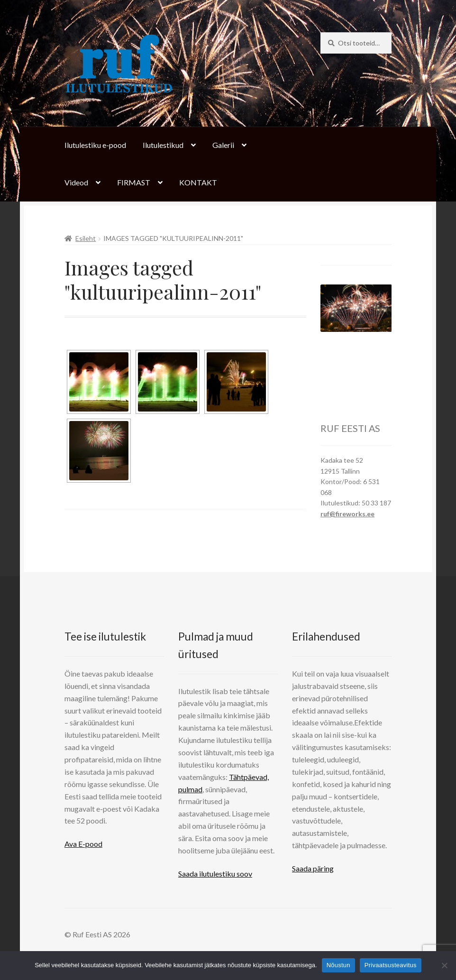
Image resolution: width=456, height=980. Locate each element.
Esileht (86, 238)
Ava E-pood (83, 844)
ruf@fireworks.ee (347, 514)
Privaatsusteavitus (391, 965)
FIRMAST (134, 182)
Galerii (223, 145)
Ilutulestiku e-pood (95, 145)
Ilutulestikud (163, 145)
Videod (76, 182)
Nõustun (338, 965)
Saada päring (313, 868)
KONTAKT (198, 182)
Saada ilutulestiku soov (215, 874)
